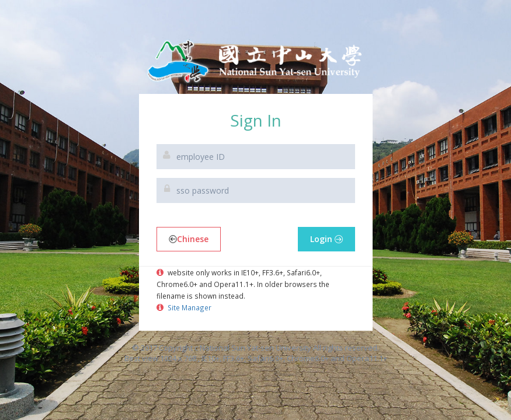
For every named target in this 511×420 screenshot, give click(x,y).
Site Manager (189, 307)
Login (326, 239)
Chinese (189, 239)
